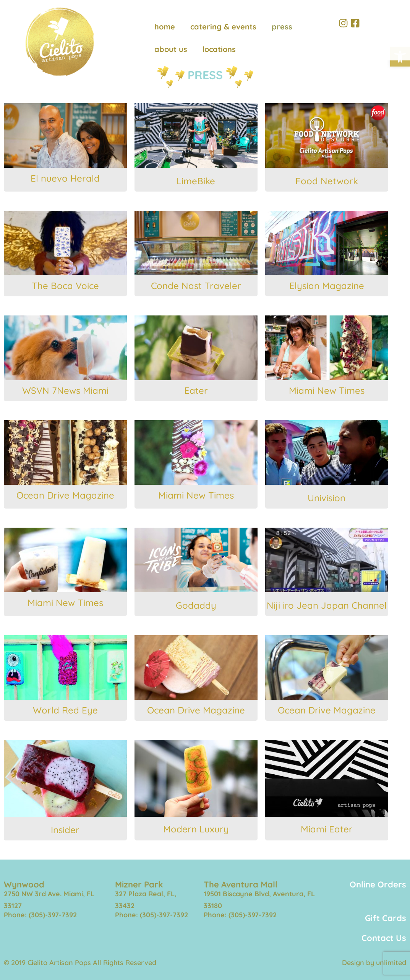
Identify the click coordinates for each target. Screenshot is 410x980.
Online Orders (378, 884)
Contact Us (384, 938)
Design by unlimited (374, 963)
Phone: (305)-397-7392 (40, 915)
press (282, 27)
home (165, 27)
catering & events (223, 27)
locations (219, 49)
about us (171, 49)
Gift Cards (386, 918)
